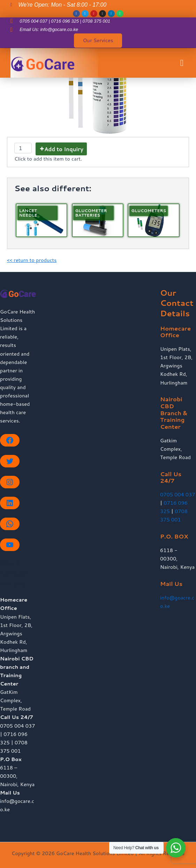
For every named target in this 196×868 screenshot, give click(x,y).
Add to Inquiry (64, 149)
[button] (182, 63)
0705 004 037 (178, 494)
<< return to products (32, 260)
